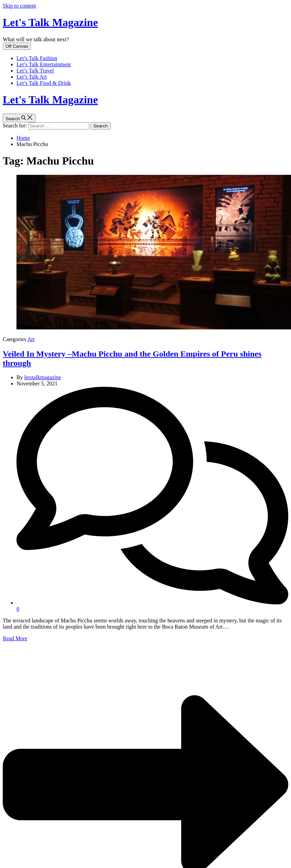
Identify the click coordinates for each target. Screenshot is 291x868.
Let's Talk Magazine (50, 22)
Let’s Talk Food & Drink (44, 83)
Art (31, 339)
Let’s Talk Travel (35, 71)
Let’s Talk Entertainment (44, 64)
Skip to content (19, 6)
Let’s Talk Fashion (37, 58)
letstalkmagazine (43, 377)
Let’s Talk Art (32, 77)
